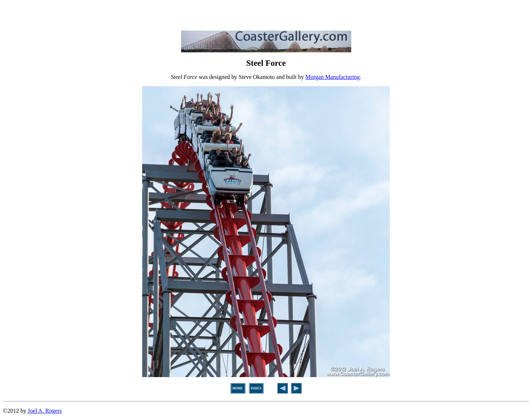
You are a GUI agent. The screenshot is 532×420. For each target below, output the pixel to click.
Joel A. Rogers (45, 411)
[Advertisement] (266, 14)
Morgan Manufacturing (333, 77)
